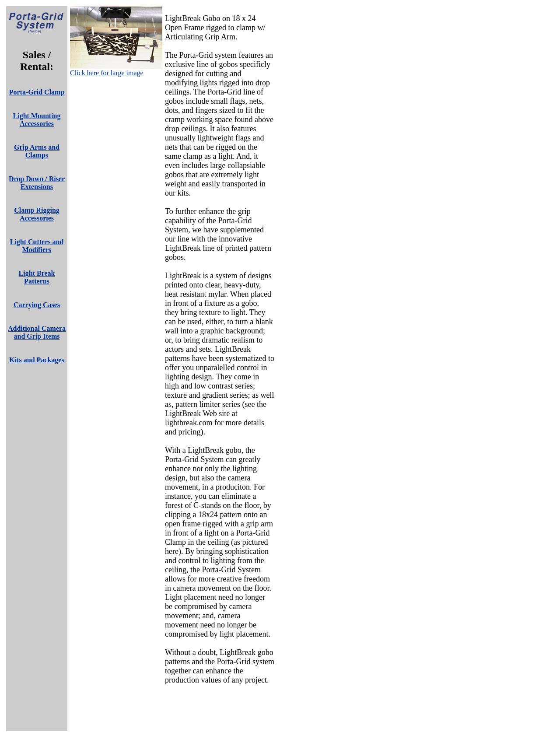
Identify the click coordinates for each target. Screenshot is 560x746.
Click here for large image (107, 73)
